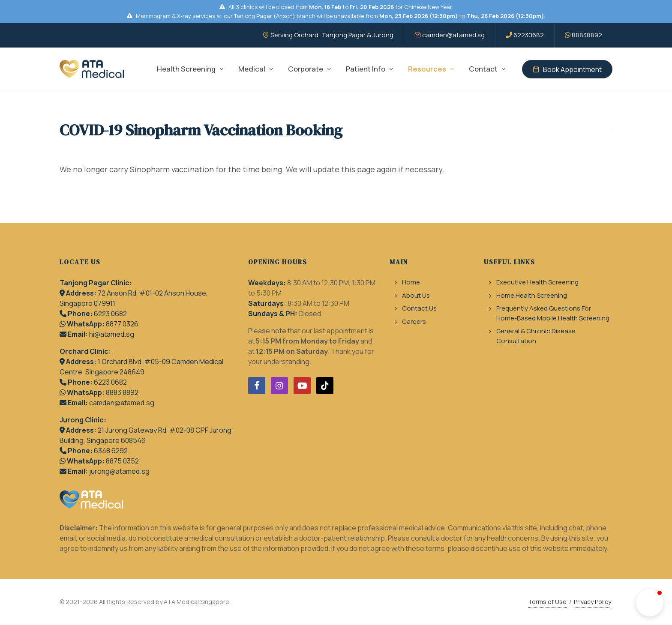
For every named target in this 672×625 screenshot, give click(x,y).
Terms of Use (547, 602)
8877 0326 (122, 324)
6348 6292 (111, 451)
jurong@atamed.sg (119, 471)
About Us (416, 295)
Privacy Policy (592, 602)
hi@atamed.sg (112, 334)
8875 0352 (122, 461)
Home (411, 282)
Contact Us (419, 308)
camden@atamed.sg (450, 35)
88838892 (583, 35)
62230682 (525, 35)
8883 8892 (122, 392)
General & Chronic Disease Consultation (536, 336)
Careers (414, 321)
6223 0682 (110, 314)
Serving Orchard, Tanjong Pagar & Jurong (328, 35)
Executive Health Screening (537, 282)
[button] (650, 603)
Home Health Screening (532, 295)
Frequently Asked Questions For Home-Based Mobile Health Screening (553, 313)
